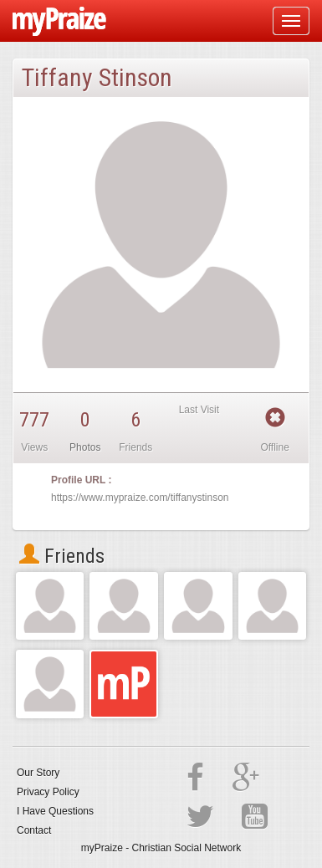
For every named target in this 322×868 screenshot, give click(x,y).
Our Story (38, 773)
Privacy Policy (48, 792)
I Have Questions (55, 811)
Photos (85, 447)
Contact (34, 830)
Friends (62, 556)
